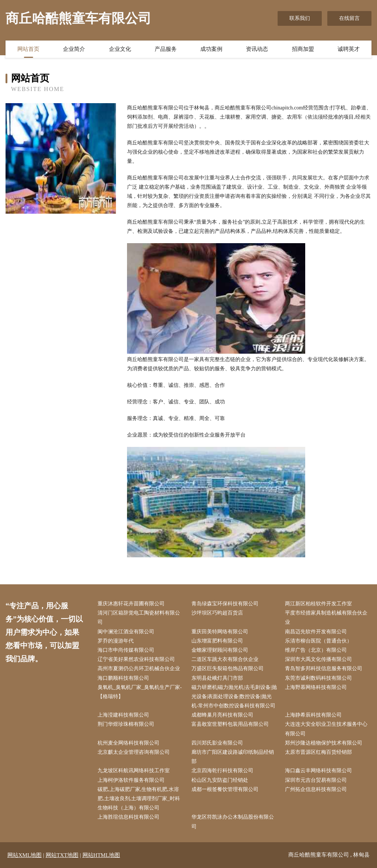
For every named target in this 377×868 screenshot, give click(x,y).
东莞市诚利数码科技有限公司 (318, 678)
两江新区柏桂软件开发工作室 (318, 604)
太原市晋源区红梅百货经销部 (318, 752)
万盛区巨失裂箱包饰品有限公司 (228, 668)
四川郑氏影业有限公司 (217, 743)
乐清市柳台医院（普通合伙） (318, 641)
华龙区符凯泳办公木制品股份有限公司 (233, 822)
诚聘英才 (349, 49)
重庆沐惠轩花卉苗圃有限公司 (131, 604)
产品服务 (166, 49)
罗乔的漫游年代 (116, 641)
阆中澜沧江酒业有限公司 (126, 632)
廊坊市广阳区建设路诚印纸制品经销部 (233, 757)
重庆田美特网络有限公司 (220, 632)
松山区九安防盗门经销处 (220, 780)
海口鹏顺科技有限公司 (123, 678)
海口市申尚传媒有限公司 (126, 650)
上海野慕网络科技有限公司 (316, 687)
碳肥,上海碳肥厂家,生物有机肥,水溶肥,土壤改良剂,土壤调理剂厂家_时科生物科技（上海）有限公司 (139, 799)
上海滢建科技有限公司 (123, 715)
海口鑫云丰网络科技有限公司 (318, 771)
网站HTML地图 (101, 855)
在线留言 (349, 18)
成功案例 (211, 49)
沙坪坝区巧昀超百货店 (217, 613)
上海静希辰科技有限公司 (313, 715)
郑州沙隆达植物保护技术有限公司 (324, 743)
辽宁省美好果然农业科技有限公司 (136, 659)
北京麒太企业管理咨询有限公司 (134, 752)
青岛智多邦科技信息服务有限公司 (324, 668)
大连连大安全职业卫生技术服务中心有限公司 (326, 729)
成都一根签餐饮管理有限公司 (225, 789)
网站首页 (28, 49)
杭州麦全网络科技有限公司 (128, 743)
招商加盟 (303, 49)
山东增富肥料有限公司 (217, 641)
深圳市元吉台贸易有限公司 (316, 780)
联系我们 (300, 18)
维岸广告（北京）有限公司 (316, 650)
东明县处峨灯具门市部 (217, 678)
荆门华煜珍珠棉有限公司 (126, 724)
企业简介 (74, 49)
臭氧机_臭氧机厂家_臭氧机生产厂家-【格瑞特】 (140, 692)
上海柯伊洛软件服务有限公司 (131, 780)
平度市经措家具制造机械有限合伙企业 (326, 617)
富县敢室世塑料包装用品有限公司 (230, 724)
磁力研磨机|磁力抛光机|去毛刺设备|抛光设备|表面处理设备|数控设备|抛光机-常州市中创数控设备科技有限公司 (234, 696)
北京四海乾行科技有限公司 (222, 771)
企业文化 (120, 49)
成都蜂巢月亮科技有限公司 (222, 715)
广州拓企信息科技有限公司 (316, 789)
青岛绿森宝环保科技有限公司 (225, 604)
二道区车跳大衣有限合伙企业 (225, 659)
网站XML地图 (24, 855)
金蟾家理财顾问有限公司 (220, 650)
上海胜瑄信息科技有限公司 (128, 817)
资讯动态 (257, 49)
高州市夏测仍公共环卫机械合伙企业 (139, 668)
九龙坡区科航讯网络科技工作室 (134, 771)
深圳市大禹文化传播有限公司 (318, 659)
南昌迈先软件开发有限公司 (316, 632)
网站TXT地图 (62, 855)
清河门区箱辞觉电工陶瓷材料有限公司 (139, 617)
